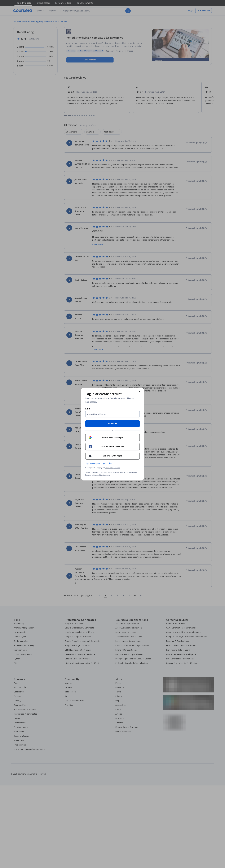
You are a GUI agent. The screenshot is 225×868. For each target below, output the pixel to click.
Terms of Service (100, 475)
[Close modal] (139, 391)
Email (89, 409)
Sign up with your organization (99, 463)
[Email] (112, 414)
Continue (112, 424)
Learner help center (112, 468)
